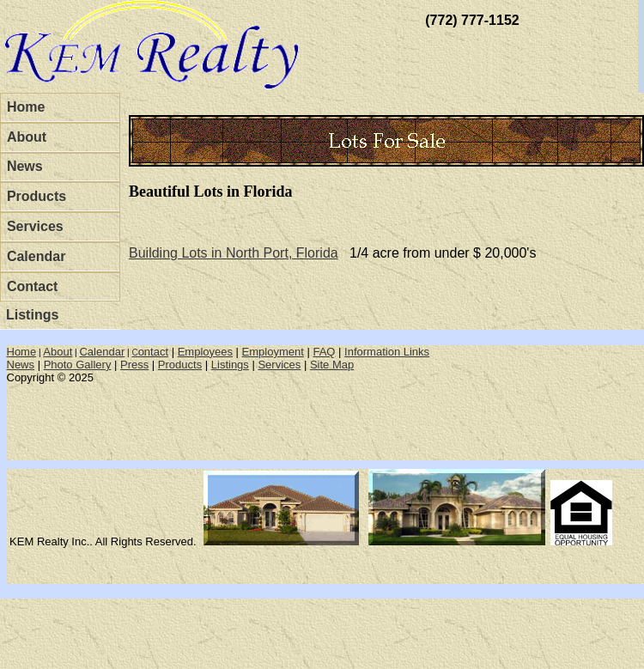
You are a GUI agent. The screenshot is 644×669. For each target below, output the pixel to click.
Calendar (36, 256)
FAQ (324, 352)
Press (134, 365)
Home (26, 107)
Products (36, 196)
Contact (33, 286)
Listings (32, 315)
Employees (205, 352)
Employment (273, 352)
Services (35, 226)
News (25, 166)
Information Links (387, 352)
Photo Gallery (78, 365)
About (27, 137)
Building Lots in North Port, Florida (234, 253)
